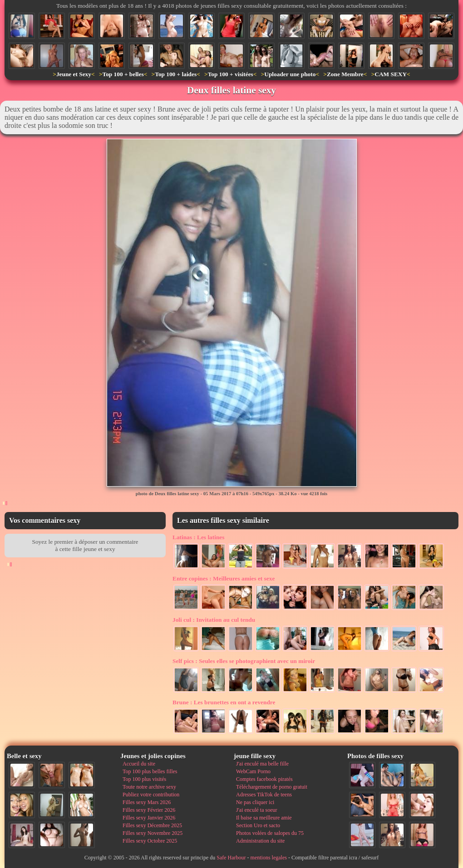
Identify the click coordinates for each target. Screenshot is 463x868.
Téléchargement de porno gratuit (272, 787)
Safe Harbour (231, 858)
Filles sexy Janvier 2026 (149, 818)
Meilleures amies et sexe (224, 578)
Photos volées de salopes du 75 (270, 833)
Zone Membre (345, 74)
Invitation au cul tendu (214, 620)
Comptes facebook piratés (264, 779)
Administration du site (260, 841)
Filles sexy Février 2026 (149, 810)
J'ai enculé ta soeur (256, 810)
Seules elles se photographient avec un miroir (244, 661)
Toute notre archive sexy (149, 787)
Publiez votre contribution (151, 795)
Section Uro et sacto (258, 825)
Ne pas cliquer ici (255, 802)
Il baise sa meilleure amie (264, 818)
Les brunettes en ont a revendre (224, 702)
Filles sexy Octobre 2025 (150, 841)
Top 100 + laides (176, 74)
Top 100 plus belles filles (150, 771)
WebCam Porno (253, 771)
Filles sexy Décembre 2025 (152, 825)
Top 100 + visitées (231, 74)
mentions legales (269, 858)
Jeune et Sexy (74, 74)
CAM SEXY (391, 74)
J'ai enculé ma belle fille (262, 764)
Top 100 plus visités (144, 779)
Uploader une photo (290, 74)
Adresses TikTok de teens (264, 795)
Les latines (198, 537)
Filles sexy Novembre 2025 (153, 833)
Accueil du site (139, 764)
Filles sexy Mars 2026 (147, 802)
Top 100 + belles (123, 74)
